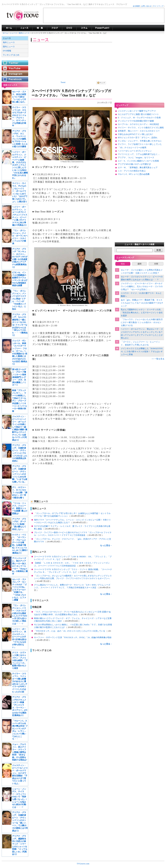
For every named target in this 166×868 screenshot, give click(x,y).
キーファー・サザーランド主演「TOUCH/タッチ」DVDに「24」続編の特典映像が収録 (73, 637)
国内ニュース (24, 33)
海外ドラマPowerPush (102, 28)
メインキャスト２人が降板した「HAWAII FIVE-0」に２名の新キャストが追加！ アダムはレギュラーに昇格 (142, 351)
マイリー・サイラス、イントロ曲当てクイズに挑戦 (141, 128)
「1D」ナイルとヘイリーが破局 (132, 148)
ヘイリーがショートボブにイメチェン (135, 151)
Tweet (63, 82)
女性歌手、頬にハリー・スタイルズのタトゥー (139, 131)
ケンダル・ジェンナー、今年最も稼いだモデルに (140, 141)
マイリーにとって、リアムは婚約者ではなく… (139, 154)
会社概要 (136, 6)
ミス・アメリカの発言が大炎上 (132, 171)
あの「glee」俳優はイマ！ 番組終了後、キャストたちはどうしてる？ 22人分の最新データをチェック (142, 303)
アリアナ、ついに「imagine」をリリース (136, 158)
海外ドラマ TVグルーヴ (9, 28)
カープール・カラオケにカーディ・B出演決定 (138, 124)
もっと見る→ (106, 545)
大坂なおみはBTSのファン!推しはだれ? (135, 134)
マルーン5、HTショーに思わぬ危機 (134, 174)
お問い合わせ (146, 6)
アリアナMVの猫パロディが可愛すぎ (134, 164)
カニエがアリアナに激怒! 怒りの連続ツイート (138, 114)
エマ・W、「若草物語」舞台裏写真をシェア (138, 168)
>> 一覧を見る (158, 359)
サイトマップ (158, 6)
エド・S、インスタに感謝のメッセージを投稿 (138, 161)
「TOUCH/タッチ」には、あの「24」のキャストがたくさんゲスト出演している (70, 631)
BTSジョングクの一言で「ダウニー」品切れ (138, 138)
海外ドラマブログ (55, 28)
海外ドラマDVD (69, 28)
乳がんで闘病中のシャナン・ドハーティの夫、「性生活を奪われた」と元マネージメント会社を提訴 (142, 313)
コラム (84, 28)
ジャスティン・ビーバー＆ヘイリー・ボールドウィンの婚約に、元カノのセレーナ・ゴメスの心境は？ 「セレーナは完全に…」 (142, 286)
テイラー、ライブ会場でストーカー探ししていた (140, 144)
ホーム (5, 33)
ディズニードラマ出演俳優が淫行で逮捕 (136, 121)
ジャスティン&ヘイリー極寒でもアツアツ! (137, 111)
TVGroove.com (83, 864)
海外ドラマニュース (24, 28)
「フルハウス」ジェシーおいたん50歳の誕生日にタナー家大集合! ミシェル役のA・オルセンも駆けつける (142, 322)
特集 (40, 28)
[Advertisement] (104, 15)
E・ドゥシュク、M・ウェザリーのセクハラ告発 (139, 118)
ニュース (13, 33)
